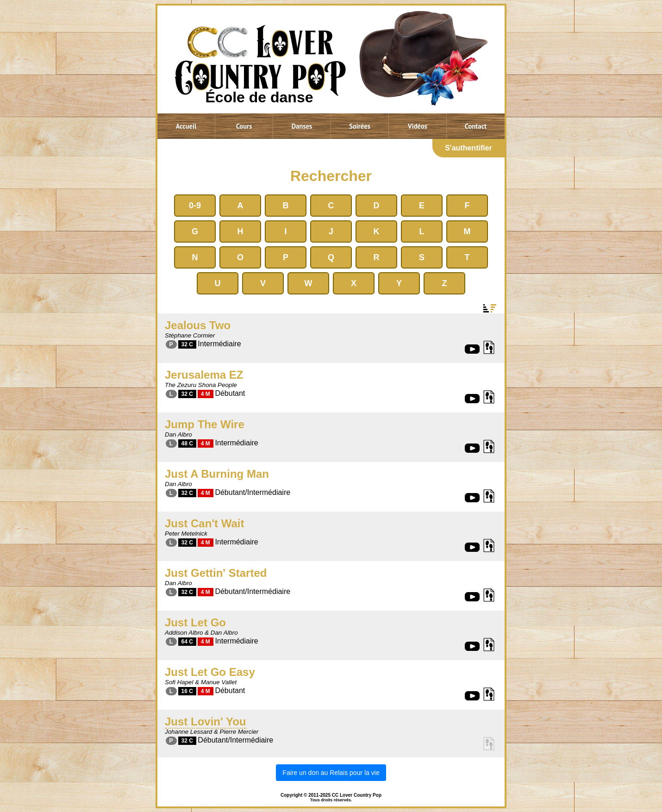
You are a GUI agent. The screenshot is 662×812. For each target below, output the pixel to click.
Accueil (186, 126)
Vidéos (418, 126)
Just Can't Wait (205, 523)
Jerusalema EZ (204, 375)
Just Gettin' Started (216, 573)
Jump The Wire (205, 424)
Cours (244, 126)
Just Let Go (195, 622)
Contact (476, 126)
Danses (302, 126)
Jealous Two (198, 325)
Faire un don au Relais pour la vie (331, 773)
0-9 (195, 206)
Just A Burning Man (217, 474)
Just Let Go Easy (210, 672)
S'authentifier (468, 148)
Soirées (360, 126)
